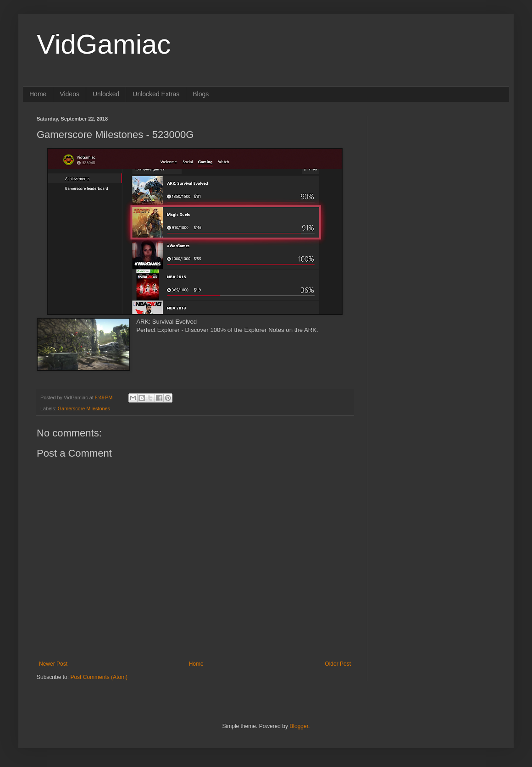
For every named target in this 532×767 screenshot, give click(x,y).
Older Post (338, 664)
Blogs (201, 94)
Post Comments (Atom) (99, 677)
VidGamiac (104, 44)
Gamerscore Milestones (84, 408)
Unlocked (106, 94)
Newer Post (53, 664)
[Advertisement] (438, 173)
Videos (69, 94)
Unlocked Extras (156, 94)
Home (38, 94)
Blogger (299, 726)
